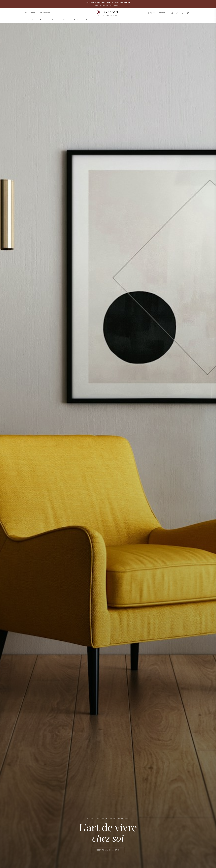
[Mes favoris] (183, 13)
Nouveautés (45, 13)
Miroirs (66, 20)
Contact (161, 13)
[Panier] (188, 13)
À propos (151, 13)
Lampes (44, 20)
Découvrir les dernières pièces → (108, 6)
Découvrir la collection (108, 851)
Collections (30, 13)
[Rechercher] (172, 13)
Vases (55, 20)
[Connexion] (177, 13)
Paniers (77, 20)
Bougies (31, 20)
